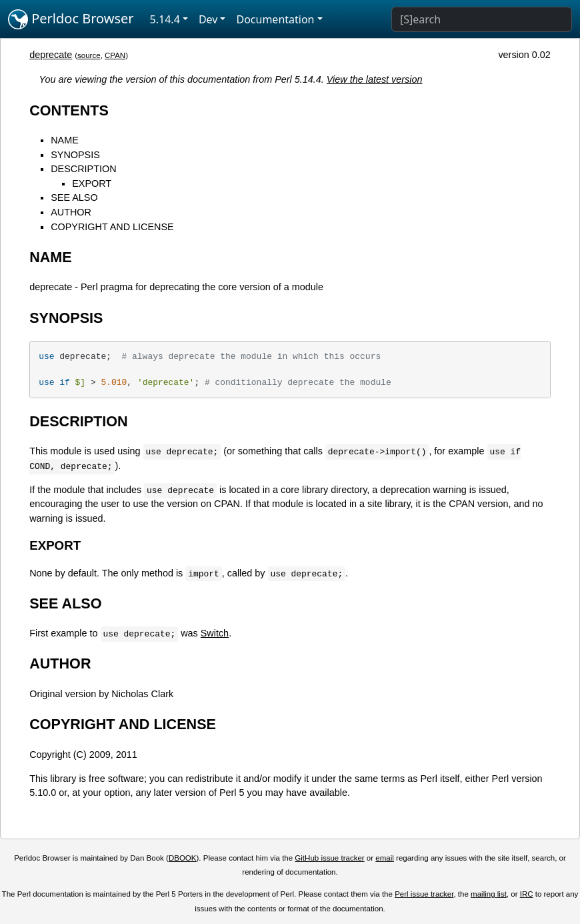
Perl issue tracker (424, 894)
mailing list (489, 894)
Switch (215, 633)
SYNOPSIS (75, 155)
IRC (527, 894)
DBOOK (183, 858)
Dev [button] (208, 19)
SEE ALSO (74, 197)
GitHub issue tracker (329, 858)
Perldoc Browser (71, 19)
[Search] (482, 19)
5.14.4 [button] (165, 19)
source (89, 55)
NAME (65, 140)
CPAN (115, 55)
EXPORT (92, 183)
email (385, 858)
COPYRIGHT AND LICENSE (112, 227)
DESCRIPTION (83, 169)
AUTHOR (71, 212)
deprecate (51, 55)
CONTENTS (69, 110)
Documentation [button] (275, 19)
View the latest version (375, 79)
